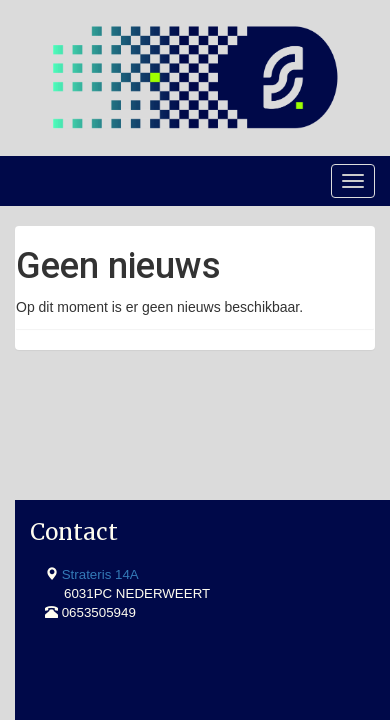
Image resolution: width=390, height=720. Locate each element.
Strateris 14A (100, 463)
